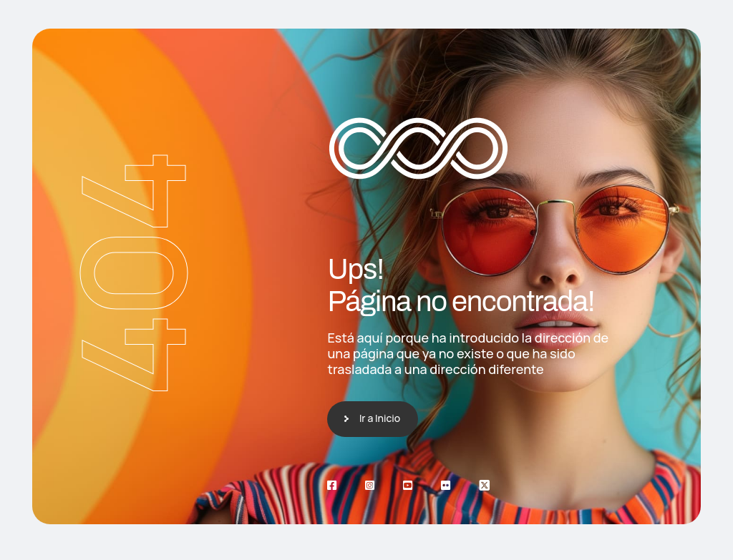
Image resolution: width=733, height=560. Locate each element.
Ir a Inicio (380, 418)
